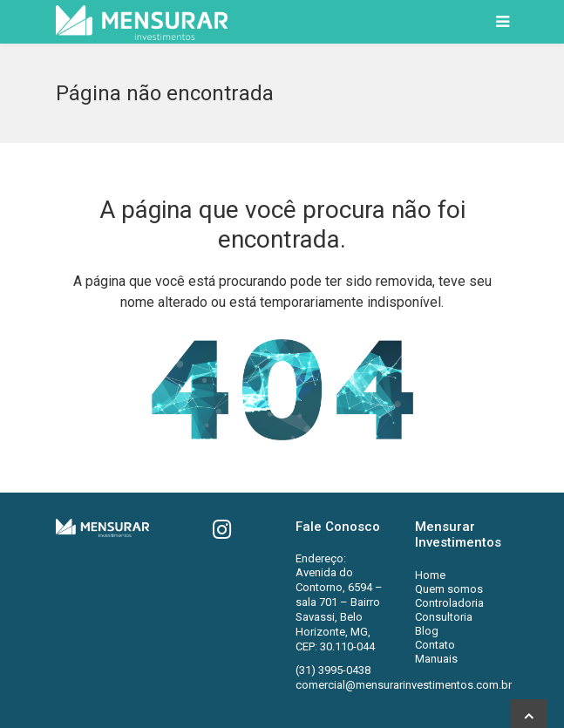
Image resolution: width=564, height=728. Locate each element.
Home (430, 575)
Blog (427, 631)
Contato (435, 645)
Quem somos (449, 589)
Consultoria (444, 617)
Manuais (436, 659)
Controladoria (449, 603)
